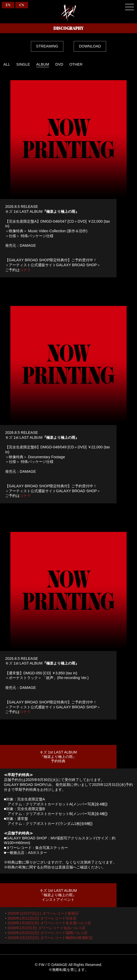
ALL (7, 64)
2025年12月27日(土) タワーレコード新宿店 (43, 913)
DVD (59, 64)
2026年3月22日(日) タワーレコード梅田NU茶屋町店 (50, 938)
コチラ (25, 270)
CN (22, 5)
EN (8, 5)
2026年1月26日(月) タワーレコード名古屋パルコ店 (49, 923)
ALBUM (43, 64)
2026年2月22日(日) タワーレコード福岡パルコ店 (47, 933)
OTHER (76, 64)
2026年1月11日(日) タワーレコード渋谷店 (42, 918)
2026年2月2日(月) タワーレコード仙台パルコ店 (46, 928)
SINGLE (23, 64)
